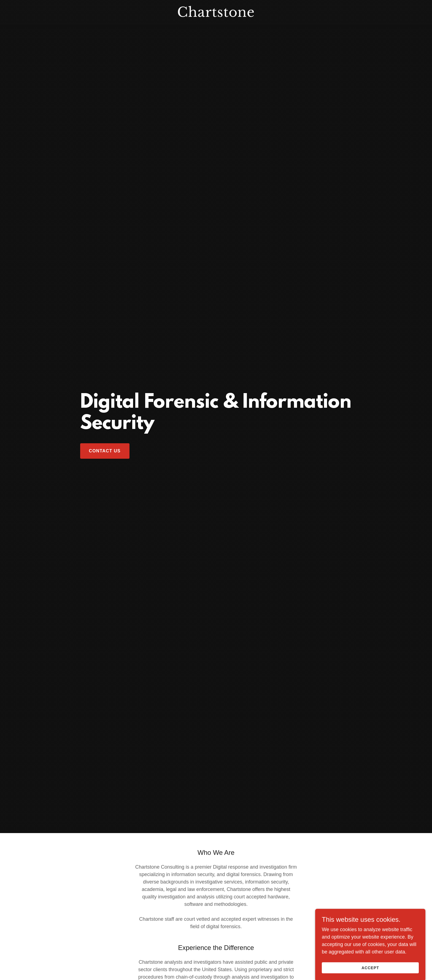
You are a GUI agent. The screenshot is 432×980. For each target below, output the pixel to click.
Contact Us (105, 451)
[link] (216, 15)
